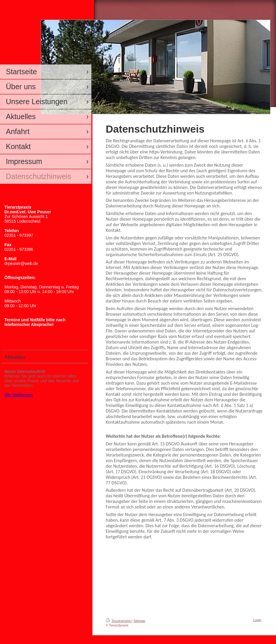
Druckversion (119, 621)
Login (257, 620)
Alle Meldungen (19, 395)
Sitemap (139, 621)
